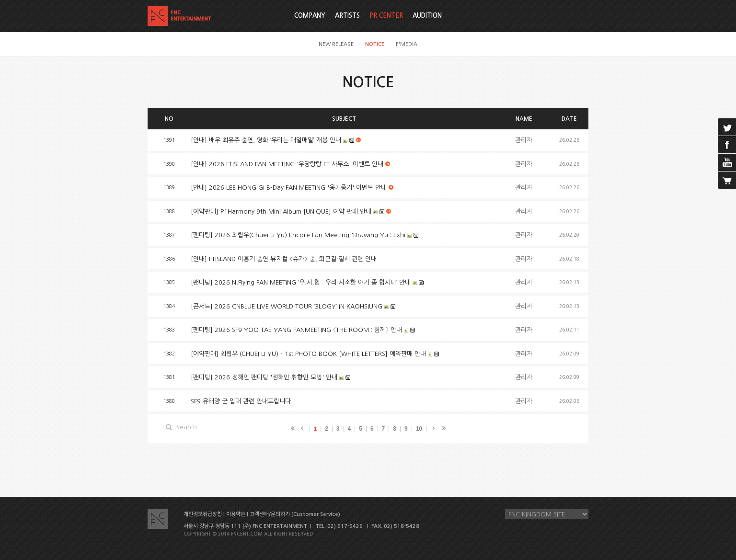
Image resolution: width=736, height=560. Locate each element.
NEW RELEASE (336, 44)
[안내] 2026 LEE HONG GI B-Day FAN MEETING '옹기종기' (289, 188)
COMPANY (310, 16)
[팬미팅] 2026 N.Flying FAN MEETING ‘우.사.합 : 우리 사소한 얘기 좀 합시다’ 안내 (301, 282)
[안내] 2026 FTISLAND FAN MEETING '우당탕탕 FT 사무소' (287, 164)
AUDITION (427, 16)
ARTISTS (347, 16)
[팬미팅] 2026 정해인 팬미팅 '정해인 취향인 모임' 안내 (264, 377)
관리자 (524, 140)
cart (727, 180)
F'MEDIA (407, 44)
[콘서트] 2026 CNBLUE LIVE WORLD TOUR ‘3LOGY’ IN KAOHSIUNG (287, 306)
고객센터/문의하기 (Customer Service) (295, 514)
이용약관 (236, 514)
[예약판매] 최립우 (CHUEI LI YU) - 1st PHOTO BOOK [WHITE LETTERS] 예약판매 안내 (308, 354)
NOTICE (375, 44)
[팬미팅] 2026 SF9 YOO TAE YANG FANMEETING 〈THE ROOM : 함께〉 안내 (296, 330)
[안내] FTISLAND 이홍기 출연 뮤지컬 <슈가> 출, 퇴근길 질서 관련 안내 (284, 259)
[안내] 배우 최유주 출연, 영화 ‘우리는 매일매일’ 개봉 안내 (266, 140)
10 (419, 429)
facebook (727, 145)
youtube (727, 162)
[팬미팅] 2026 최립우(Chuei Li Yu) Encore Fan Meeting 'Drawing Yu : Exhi (298, 235)
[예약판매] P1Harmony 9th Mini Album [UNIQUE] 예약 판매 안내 (281, 211)
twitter (727, 127)
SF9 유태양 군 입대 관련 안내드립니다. (242, 401)
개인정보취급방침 (203, 514)
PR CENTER (386, 16)
